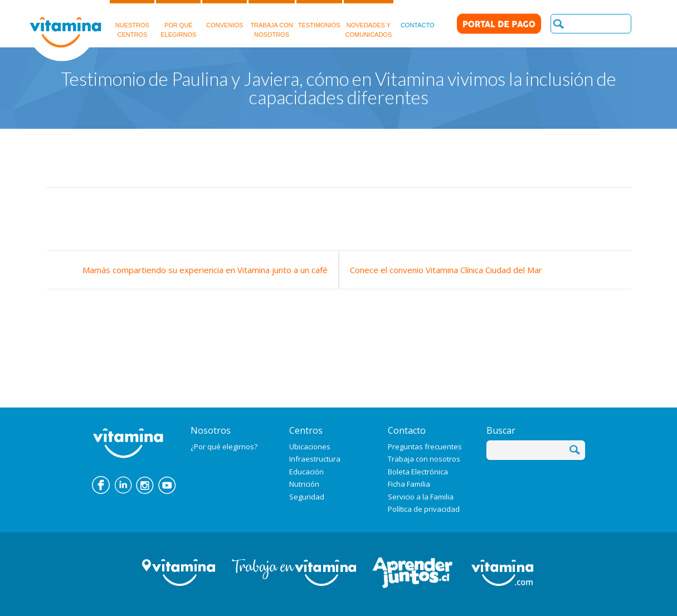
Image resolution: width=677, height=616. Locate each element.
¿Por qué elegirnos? (224, 447)
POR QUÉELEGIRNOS (178, 19)
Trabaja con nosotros (424, 459)
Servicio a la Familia (421, 497)
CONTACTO (418, 14)
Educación (306, 472)
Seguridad (307, 497)
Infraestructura (315, 459)
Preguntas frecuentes (425, 447)
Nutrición (304, 484)
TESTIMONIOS (319, 14)
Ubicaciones (310, 447)
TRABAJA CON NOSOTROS (271, 19)
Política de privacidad (424, 509)
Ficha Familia (409, 484)
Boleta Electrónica (418, 472)
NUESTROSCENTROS (132, 19)
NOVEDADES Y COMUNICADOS (369, 19)
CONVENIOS (225, 14)
